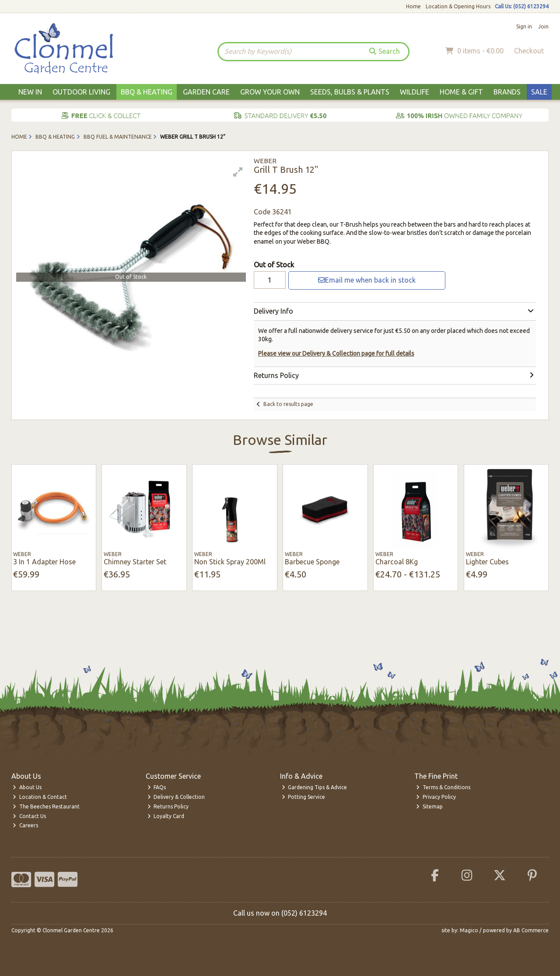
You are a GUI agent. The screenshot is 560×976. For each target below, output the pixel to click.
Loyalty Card (166, 816)
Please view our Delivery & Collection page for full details (336, 353)
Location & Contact (40, 797)
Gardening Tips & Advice (315, 787)
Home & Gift (461, 92)
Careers (25, 825)
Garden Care (206, 92)
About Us (27, 787)
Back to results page (288, 404)
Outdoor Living (81, 92)
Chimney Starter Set (135, 562)
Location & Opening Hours (458, 6)
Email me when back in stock (367, 280)
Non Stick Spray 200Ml (230, 562)
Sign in (524, 26)
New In (30, 92)
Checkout (529, 51)
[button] (238, 172)
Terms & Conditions (443, 787)
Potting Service (304, 797)
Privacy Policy (436, 797)
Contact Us (29, 816)
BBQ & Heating (147, 92)
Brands (507, 92)
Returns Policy (168, 806)
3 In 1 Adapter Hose (44, 562)
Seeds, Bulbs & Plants (350, 92)
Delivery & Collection (176, 797)
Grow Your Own (270, 92)
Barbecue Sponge (312, 562)
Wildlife (415, 92)
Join (543, 26)
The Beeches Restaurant (46, 806)
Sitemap (429, 806)
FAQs (157, 787)
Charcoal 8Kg (397, 562)
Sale (539, 92)
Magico (469, 930)
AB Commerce (531, 930)
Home (413, 6)
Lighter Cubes (487, 562)
